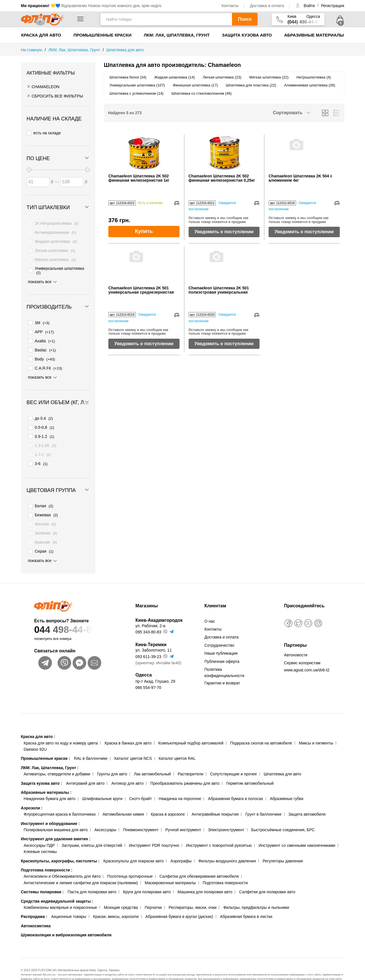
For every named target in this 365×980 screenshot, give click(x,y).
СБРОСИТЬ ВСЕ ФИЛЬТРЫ (55, 96)
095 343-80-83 (148, 617)
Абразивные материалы (314, 35)
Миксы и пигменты (316, 728)
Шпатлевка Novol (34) (128, 77)
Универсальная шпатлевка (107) (137, 85)
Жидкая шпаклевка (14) (175, 77)
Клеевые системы (40, 837)
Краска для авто (41, 35)
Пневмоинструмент (141, 815)
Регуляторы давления (283, 846)
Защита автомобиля (307, 799)
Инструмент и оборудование (50, 809)
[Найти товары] (166, 19)
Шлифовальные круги (102, 784)
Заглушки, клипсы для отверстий (92, 830)
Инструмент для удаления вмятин (56, 824)
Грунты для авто (112, 759)
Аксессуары (105, 815)
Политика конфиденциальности (224, 657)
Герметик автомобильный (250, 768)
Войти (310, 6)
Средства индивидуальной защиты (57, 886)
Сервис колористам (302, 648)
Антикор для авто (127, 768)
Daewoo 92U (35, 734)
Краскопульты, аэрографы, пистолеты (60, 846)
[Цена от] (38, 178)
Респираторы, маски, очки (193, 892)
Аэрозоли (32, 793)
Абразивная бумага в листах (246, 901)
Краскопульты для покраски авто (134, 846)
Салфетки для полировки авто (267, 877)
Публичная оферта (222, 646)
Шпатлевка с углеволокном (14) (136, 93)
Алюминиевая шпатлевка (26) (310, 85)
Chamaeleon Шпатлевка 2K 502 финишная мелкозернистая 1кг (139, 178)
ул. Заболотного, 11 (153, 635)
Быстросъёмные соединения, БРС (283, 815)
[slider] (29, 166)
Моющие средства (121, 892)
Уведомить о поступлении (224, 232)
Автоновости (296, 640)
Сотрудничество (219, 630)
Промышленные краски (103, 35)
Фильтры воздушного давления (227, 846)
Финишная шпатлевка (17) (195, 85)
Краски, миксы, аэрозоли (116, 901)
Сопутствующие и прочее (234, 759)
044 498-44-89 (74, 615)
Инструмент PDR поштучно (154, 830)
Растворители (190, 759)
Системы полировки (42, 877)
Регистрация (333, 6)
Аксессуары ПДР (39, 830)
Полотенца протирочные (130, 861)
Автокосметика (36, 911)
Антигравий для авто (85, 768)
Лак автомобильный (152, 759)
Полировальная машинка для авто (56, 815)
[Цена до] (72, 178)
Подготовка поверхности (47, 855)
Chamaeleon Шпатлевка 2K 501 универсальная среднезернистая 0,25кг (141, 290)
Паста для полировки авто (92, 877)
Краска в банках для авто (128, 728)
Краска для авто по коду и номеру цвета (61, 728)
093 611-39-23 (148, 642)
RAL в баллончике (91, 743)
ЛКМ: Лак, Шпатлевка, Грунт (177, 35)
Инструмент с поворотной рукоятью (219, 830)
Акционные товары (69, 901)
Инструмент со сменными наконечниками (297, 830)
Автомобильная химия (123, 799)
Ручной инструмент (183, 815)
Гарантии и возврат (222, 668)
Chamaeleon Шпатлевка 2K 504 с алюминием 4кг (300, 178)
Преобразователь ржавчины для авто (185, 768)
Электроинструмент (226, 815)
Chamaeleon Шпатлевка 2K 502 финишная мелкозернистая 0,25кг (222, 178)
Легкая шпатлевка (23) (222, 77)
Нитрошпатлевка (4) (314, 77)
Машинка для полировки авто (205, 877)
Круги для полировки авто (147, 877)
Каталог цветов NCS (133, 743)
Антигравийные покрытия (215, 799)
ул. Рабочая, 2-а (150, 611)
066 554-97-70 (148, 673)
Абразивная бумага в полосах (235, 784)
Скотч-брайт (141, 784)
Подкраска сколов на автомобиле (261, 728)
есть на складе (44, 132)
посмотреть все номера (53, 624)
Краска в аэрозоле (168, 799)
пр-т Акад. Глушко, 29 (155, 666)
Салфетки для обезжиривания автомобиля (199, 861)
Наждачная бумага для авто (50, 784)
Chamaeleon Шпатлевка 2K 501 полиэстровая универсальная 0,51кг (219, 290)
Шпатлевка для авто (282, 759)
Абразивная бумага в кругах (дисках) (179, 901)
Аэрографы (181, 846)
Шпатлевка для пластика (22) (251, 85)
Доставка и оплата (267, 6)
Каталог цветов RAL (177, 743)
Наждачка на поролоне (180, 784)
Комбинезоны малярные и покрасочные (61, 892)
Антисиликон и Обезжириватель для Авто (62, 861)
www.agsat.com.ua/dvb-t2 (307, 655)
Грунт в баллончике (263, 799)
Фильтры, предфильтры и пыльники (256, 892)
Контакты (230, 6)
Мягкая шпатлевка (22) (269, 77)
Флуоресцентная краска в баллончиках (60, 799)
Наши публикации (221, 638)
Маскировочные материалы (170, 868)
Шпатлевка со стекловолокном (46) (201, 93)
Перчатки (153, 892)
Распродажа (34, 901)
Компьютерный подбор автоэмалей (191, 728)
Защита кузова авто (247, 35)
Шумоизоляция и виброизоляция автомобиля (66, 920)
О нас (210, 606)
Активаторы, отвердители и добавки (57, 759)
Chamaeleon (43, 87)
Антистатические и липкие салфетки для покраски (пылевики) (81, 868)
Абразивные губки (286, 784)
